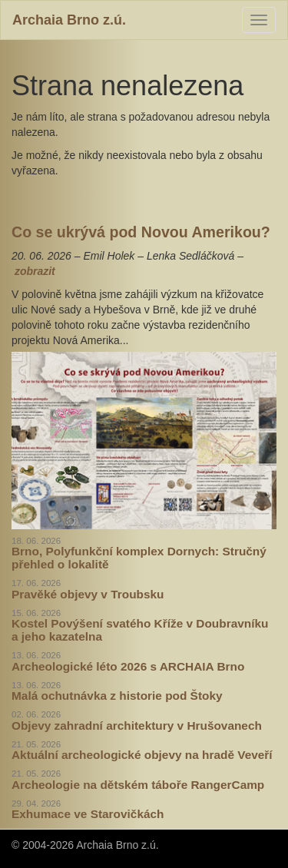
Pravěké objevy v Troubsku (88, 594)
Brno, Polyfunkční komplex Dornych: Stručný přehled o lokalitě (139, 558)
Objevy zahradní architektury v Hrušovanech (137, 726)
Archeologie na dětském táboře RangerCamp (138, 785)
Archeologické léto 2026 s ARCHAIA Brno (128, 666)
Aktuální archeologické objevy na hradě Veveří (142, 755)
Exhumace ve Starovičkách (88, 814)
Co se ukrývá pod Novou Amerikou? (141, 232)
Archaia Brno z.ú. (69, 20)
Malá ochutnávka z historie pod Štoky (117, 696)
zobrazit (35, 271)
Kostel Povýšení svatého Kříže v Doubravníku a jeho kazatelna (140, 630)
